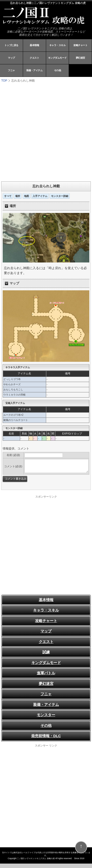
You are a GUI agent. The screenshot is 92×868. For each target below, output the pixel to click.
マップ (11, 58)
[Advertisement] (46, 131)
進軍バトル (46, 673)
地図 (26, 196)
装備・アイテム (34, 70)
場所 (18, 196)
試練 (46, 652)
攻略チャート (80, 45)
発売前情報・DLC (46, 736)
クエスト (34, 58)
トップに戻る (11, 45)
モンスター (46, 715)
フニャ (11, 70)
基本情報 (34, 45)
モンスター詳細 (60, 196)
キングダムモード (57, 58)
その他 (58, 70)
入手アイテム (40, 196)
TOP (4, 81)
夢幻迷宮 (80, 58)
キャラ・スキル (58, 45)
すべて (8, 196)
